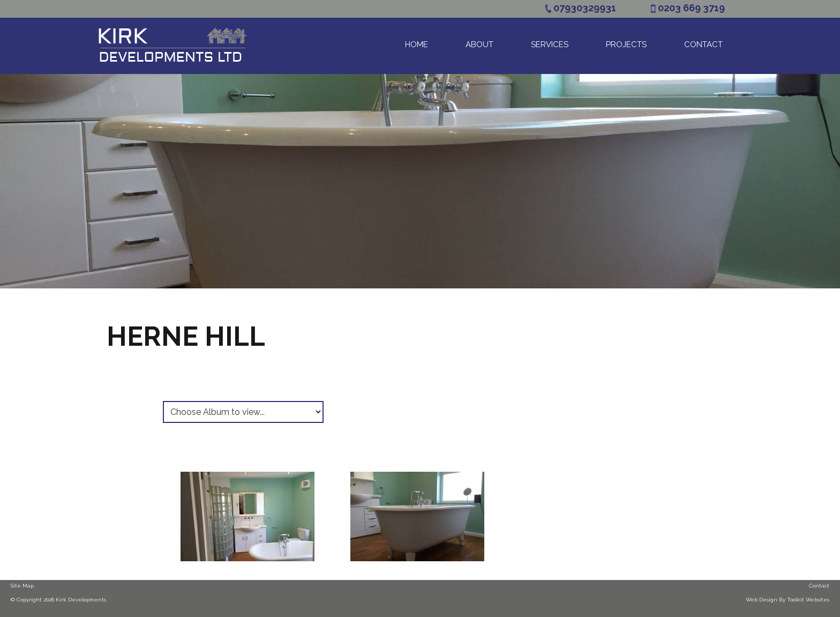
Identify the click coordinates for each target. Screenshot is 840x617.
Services (550, 44)
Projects (626, 44)
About (479, 44)
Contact (703, 44)
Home (417, 44)
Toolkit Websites (808, 600)
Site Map (22, 586)
